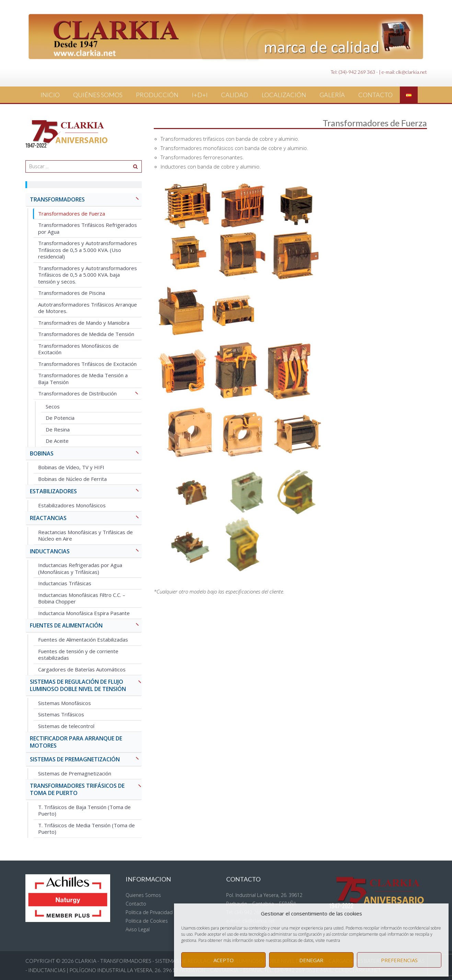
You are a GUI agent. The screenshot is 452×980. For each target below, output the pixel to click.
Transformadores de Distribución (90, 394)
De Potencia (60, 418)
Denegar (311, 960)
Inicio (50, 95)
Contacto (375, 95)
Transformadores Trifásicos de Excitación (87, 364)
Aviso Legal (138, 929)
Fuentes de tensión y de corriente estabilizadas (78, 655)
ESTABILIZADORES (86, 492)
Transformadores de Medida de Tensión (86, 334)
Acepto (224, 960)
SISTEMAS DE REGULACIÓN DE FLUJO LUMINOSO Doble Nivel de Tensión (86, 685)
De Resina (58, 429)
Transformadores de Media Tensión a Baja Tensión (83, 379)
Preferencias (399, 960)
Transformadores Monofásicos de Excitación (78, 349)
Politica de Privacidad (149, 912)
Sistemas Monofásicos (65, 703)
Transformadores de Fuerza (72, 214)
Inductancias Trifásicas (65, 583)
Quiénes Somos (98, 95)
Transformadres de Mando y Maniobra (84, 323)
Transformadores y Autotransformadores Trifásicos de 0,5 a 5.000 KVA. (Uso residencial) (88, 250)
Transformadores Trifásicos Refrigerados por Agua (88, 228)
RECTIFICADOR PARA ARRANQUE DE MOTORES (76, 742)
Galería (332, 95)
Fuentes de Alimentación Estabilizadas (83, 639)
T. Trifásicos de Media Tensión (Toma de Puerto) (86, 829)
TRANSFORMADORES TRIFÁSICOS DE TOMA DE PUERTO (86, 789)
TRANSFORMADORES (86, 200)
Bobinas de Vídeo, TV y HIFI (71, 467)
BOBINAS (86, 454)
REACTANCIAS (86, 518)
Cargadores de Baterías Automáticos (82, 669)
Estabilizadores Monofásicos (72, 505)
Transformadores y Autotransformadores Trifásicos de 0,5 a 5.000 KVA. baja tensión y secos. (88, 275)
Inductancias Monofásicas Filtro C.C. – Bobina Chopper (82, 598)
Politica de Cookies (147, 921)
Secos (53, 406)
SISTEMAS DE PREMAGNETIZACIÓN (86, 760)
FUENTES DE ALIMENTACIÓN (86, 626)
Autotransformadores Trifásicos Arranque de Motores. (88, 308)
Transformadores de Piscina (72, 293)
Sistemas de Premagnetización (75, 773)
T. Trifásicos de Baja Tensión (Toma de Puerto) (84, 810)
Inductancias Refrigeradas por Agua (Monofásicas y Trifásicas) (80, 568)
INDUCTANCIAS (86, 552)
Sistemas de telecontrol (66, 726)
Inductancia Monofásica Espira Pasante (84, 613)
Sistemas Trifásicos (61, 714)
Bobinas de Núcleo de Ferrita (72, 479)
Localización (284, 95)
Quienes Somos (143, 895)
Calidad (235, 95)
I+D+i (200, 95)
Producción (157, 95)
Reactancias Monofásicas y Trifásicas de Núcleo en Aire (85, 535)
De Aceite (57, 441)
